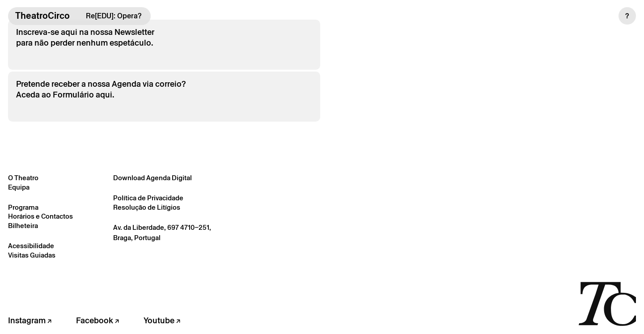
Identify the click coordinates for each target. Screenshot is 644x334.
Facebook (97, 320)
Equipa (19, 187)
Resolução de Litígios (147, 207)
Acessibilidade (31, 246)
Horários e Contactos (40, 216)
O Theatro (23, 178)
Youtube (162, 320)
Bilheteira (23, 226)
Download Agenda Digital (153, 178)
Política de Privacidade (148, 198)
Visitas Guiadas (32, 255)
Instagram (30, 320)
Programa (23, 207)
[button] (627, 16)
